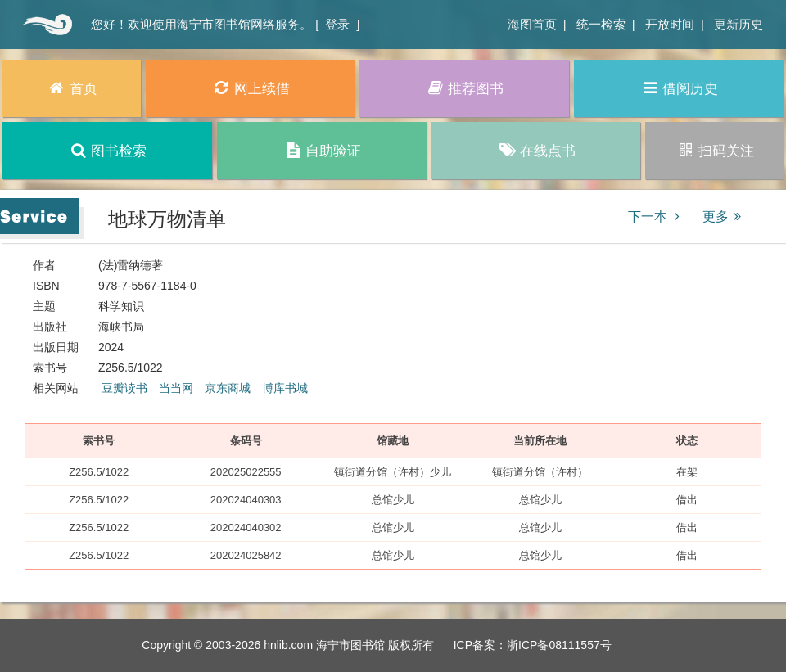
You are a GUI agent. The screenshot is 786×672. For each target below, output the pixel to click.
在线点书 (536, 150)
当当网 (176, 388)
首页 (45, 25)
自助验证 (321, 150)
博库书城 (285, 388)
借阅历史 (679, 88)
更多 (725, 216)
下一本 (657, 216)
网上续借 (250, 88)
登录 (337, 24)
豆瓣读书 (124, 388)
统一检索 (601, 24)
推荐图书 (465, 88)
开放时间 (670, 24)
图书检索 (108, 150)
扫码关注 (714, 150)
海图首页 (532, 24)
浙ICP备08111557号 (559, 645)
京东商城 (228, 388)
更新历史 (739, 24)
